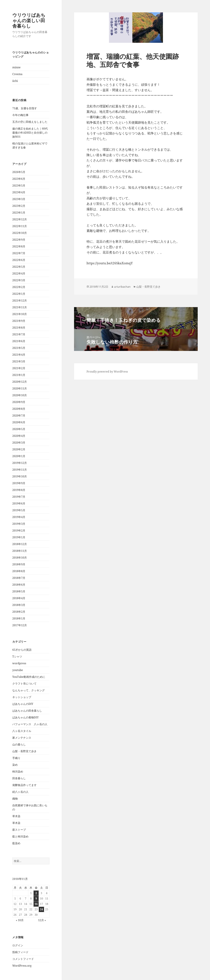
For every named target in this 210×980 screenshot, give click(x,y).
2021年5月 (19, 348)
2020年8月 (19, 409)
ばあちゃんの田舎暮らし (27, 711)
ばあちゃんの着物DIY (25, 717)
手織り (16, 758)
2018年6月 (19, 585)
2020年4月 (19, 436)
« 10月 (20, 920)
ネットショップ (22, 697)
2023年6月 (19, 179)
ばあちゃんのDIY (23, 704)
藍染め (16, 843)
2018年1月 (19, 618)
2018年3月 (19, 605)
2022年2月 (19, 287)
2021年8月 (19, 328)
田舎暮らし (19, 778)
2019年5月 (19, 510)
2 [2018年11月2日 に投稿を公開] (36, 893)
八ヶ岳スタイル (22, 731)
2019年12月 (20, 463)
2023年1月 (19, 213)
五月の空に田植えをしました (30, 122)
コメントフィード (23, 959)
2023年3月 (19, 199)
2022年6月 (19, 260)
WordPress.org (22, 966)
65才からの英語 (22, 650)
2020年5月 (19, 429)
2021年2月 (19, 368)
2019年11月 (20, 470)
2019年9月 (19, 483)
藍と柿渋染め (20, 836)
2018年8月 (19, 571)
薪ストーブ (19, 830)
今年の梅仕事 (20, 115)
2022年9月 (19, 240)
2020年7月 (19, 416)
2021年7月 (19, 334)
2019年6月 (19, 503)
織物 (15, 799)
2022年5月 (19, 267)
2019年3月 (19, 524)
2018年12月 (20, 544)
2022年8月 (19, 246)
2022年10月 (20, 233)
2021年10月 (20, 314)
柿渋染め (18, 771)
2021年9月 (19, 321)
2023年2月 (19, 206)
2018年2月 (19, 612)
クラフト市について (24, 684)
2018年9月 (19, 564)
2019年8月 (19, 490)
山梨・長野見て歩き (24, 751)
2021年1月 (19, 375)
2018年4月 (19, 598)
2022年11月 (20, 226)
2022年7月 (19, 253)
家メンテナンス (22, 738)
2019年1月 (19, 537)
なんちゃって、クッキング (29, 690)
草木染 (16, 816)
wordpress (19, 663)
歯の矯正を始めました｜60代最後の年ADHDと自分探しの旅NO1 (30, 133)
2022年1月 (19, 294)
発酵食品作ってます (24, 785)
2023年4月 (19, 192)
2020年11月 (20, 388)
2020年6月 (19, 422)
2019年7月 (19, 497)
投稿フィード (20, 952)
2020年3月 (19, 443)
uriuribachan (122, 287)
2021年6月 (19, 341)
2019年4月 (19, 517)
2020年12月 (20, 382)
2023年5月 (19, 186)
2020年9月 (19, 402)
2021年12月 (20, 301)
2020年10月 (20, 395)
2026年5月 (19, 172)
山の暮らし (19, 744)
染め (15, 765)
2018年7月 (19, 578)
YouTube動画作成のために (29, 677)
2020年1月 (19, 456)
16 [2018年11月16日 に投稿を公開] (36, 904)
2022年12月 (20, 219)
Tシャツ (17, 656)
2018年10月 (20, 558)
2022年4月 (19, 273)
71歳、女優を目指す (25, 108)
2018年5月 (19, 591)
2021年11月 (20, 307)
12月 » (42, 920)
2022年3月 (19, 280)
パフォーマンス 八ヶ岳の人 (30, 724)
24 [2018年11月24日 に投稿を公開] (41, 909)
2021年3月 (19, 361)
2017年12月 (20, 625)
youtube (18, 670)
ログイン (18, 945)
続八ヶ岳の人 (20, 792)
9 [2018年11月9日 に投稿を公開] (36, 898)
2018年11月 (20, 551)
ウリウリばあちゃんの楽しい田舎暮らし (29, 20)
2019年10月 (20, 476)
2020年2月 (19, 449)
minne (16, 67)
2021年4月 (19, 355)
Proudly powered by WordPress (107, 372)
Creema (17, 74)
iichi (15, 81)
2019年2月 (19, 531)
